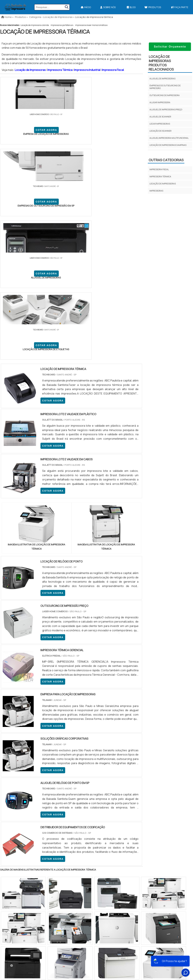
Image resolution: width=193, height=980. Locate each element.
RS (67, 784)
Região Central (10, 811)
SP (43, 784)
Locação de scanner (160, 131)
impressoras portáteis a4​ (62, 25)
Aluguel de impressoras (162, 79)
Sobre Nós (108, 7)
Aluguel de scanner (160, 117)
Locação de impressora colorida (35, 25)
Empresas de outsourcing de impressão (165, 87)
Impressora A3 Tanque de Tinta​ (102, 847)
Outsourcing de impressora (165, 95)
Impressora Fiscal (113, 70)
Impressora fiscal (159, 169)
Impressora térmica (160, 177)
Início (86, 7)
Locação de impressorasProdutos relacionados (161, 63)
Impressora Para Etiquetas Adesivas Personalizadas (114, 865)
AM (111, 784)
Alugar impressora (160, 102)
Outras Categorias (166, 160)
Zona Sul (58, 811)
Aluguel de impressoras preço (166, 110)
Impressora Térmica (60, 70)
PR (51, 784)
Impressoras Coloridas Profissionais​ (106, 871)
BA (83, 784)
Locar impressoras (160, 124)
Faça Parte (169, 872)
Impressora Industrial (87, 70)
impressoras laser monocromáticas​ (91, 25)
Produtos (153, 7)
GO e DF (101, 784)
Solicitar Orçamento (170, 47)
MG (27, 784)
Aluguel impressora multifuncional (169, 138)
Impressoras (156, 191)
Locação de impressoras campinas (168, 145)
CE (90, 784)
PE (75, 784)
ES (35, 784)
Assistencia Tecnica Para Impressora (106, 859)
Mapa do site (169, 866)
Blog (131, 7)
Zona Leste (73, 811)
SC (59, 784)
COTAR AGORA (18, 136)
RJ (19, 784)
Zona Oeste (43, 811)
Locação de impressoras (163, 184)
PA (119, 784)
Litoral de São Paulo (114, 811)
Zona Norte (28, 811)
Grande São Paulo (91, 811)
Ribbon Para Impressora (98, 877)
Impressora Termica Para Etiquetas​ (105, 853)
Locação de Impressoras (30, 70)
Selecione (8, 784)
